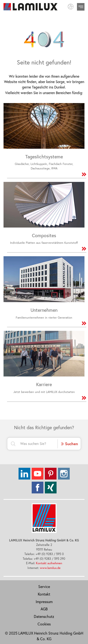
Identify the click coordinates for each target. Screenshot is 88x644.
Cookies (44, 624)
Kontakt (44, 594)
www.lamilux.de (50, 568)
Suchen (69, 443)
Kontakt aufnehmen (49, 563)
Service (44, 587)
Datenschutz (44, 616)
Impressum (44, 602)
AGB (44, 609)
